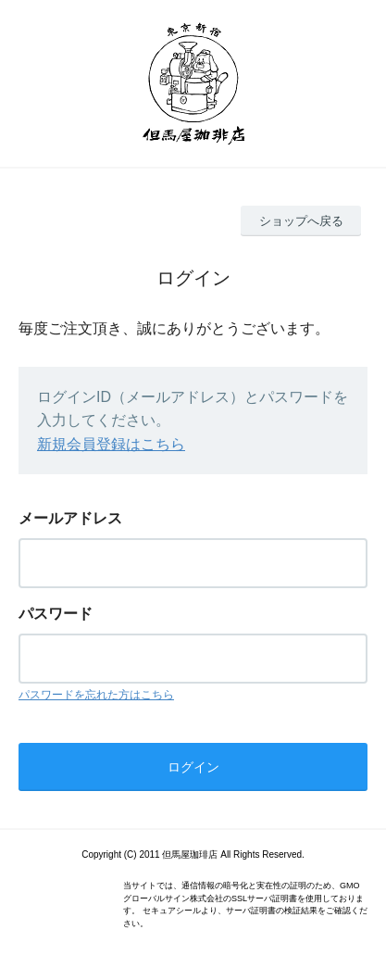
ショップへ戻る (301, 221)
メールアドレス (70, 518)
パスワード (56, 614)
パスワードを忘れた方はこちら (96, 695)
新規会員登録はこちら (111, 444)
